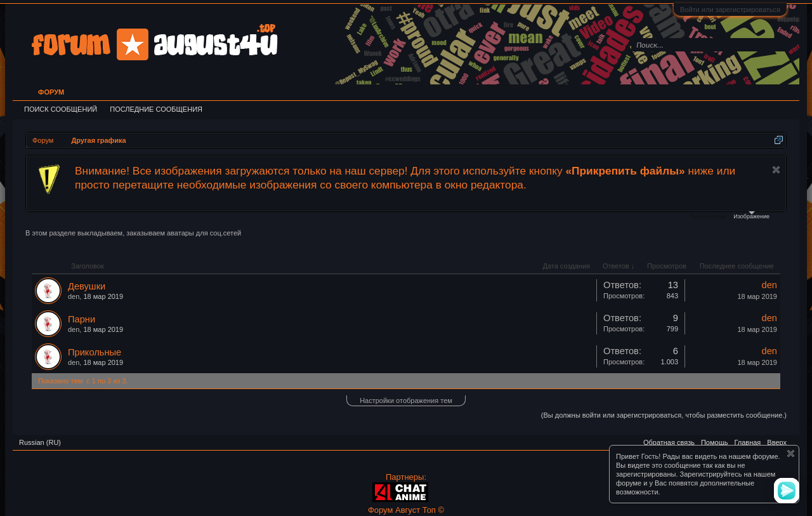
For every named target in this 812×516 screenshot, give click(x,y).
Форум (51, 92)
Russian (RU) (40, 442)
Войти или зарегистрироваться (730, 10)
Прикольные (95, 352)
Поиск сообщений (61, 109)
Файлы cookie (708, 216)
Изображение (751, 215)
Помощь (715, 442)
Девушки (87, 286)
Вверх (777, 442)
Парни (82, 319)
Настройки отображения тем (406, 400)
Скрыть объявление (776, 170)
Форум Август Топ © (406, 510)
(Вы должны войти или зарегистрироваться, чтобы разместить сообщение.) (664, 415)
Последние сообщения (156, 109)
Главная (747, 442)
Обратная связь (669, 442)
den (74, 296)
